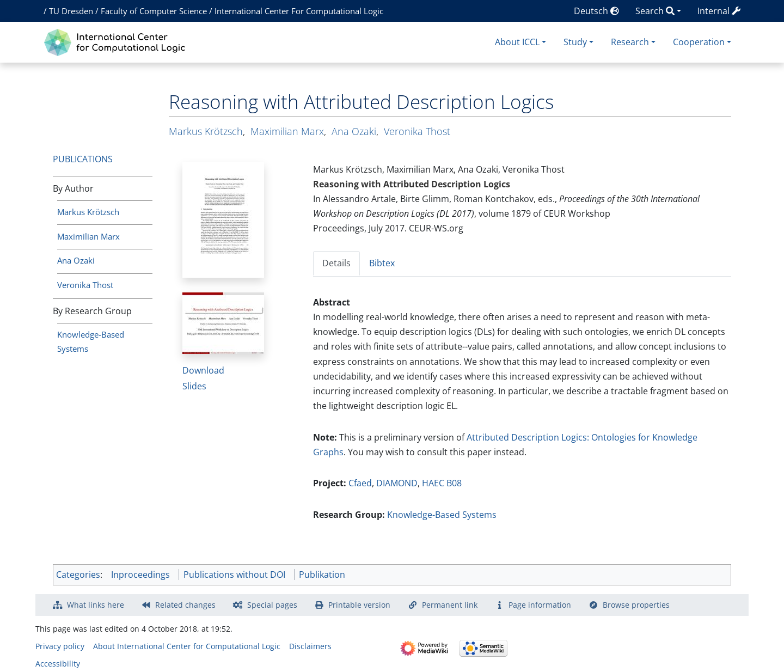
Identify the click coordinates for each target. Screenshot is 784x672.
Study (575, 42)
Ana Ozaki (76, 260)
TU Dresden (71, 11)
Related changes (185, 605)
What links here (96, 605)
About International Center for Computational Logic (187, 646)
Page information (540, 605)
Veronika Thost (85, 285)
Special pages (272, 605)
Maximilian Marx (88, 236)
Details (336, 263)
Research (630, 42)
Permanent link (450, 605)
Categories (78, 575)
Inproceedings (140, 575)
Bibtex (382, 263)
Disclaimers (310, 646)
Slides (194, 386)
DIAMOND (397, 483)
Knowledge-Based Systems (442, 515)
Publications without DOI (234, 575)
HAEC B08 (442, 483)
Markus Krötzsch (88, 212)
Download (203, 370)
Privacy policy (60, 646)
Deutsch (596, 11)
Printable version (359, 605)
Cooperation (699, 42)
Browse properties (636, 605)
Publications (83, 159)
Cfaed (360, 483)
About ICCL (517, 42)
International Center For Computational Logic (299, 11)
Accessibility (58, 664)
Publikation (322, 575)
